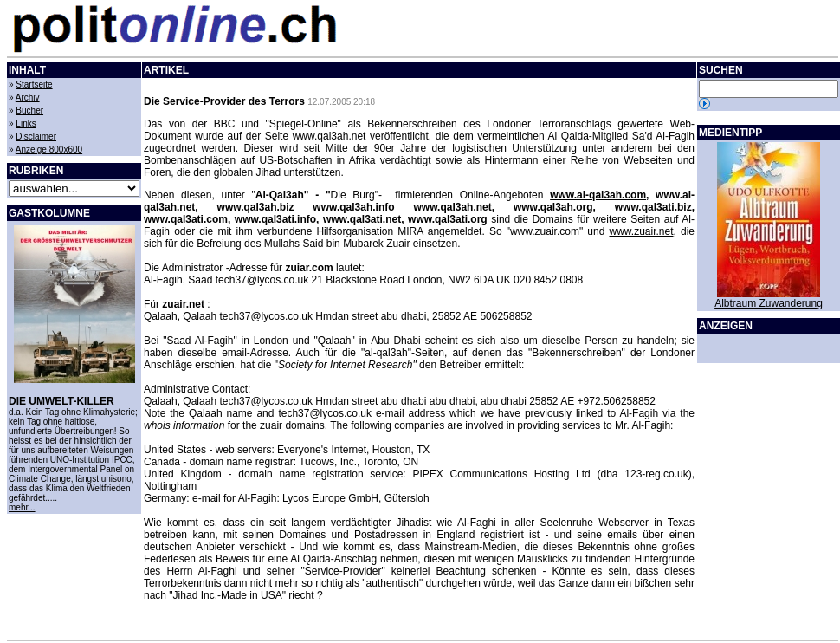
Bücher (29, 110)
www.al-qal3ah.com (598, 195)
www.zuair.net (641, 231)
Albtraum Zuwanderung (769, 303)
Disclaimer (36, 136)
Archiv (28, 97)
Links (26, 123)
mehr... (22, 507)
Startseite (34, 84)
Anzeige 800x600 (49, 149)
